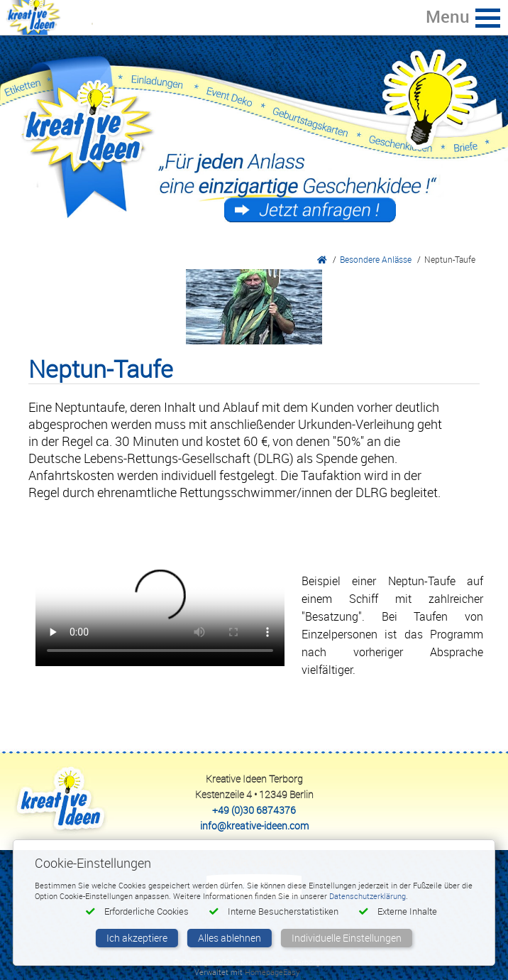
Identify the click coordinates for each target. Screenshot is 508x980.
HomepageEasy (272, 972)
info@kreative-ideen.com (254, 826)
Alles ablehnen (230, 938)
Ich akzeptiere (137, 938)
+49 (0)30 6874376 (254, 810)
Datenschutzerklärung (368, 896)
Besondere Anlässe (376, 259)
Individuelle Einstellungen (347, 938)
